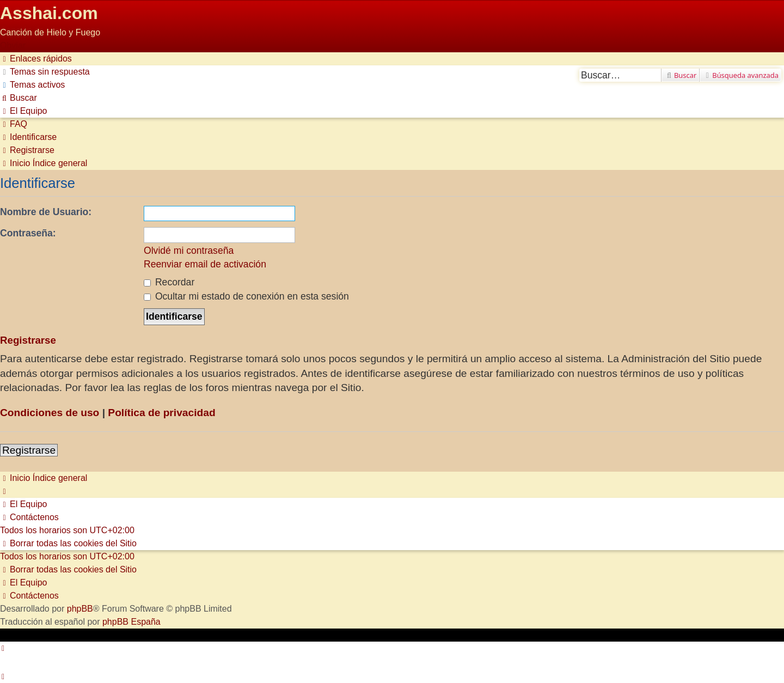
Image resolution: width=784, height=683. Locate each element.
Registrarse (29, 450)
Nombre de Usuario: (46, 212)
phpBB (80, 609)
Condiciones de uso (50, 413)
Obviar (13, 45)
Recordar (169, 282)
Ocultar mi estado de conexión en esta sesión (246, 296)
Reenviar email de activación (205, 264)
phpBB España (131, 622)
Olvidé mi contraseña (189, 251)
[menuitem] (45, 72)
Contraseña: (28, 233)
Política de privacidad (161, 413)
